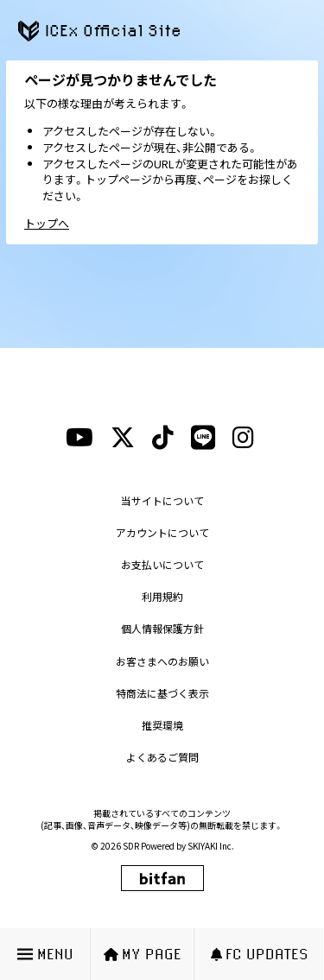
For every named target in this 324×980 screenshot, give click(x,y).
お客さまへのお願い (162, 661)
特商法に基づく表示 (162, 693)
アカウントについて (162, 532)
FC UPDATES (260, 954)
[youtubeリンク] (79, 438)
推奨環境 (162, 725)
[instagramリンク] (243, 438)
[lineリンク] (203, 438)
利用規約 (162, 596)
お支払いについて (162, 564)
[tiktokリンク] (163, 438)
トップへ (47, 223)
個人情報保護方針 (162, 628)
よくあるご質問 (162, 757)
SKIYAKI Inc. (211, 846)
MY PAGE (143, 954)
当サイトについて (162, 500)
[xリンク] (123, 438)
